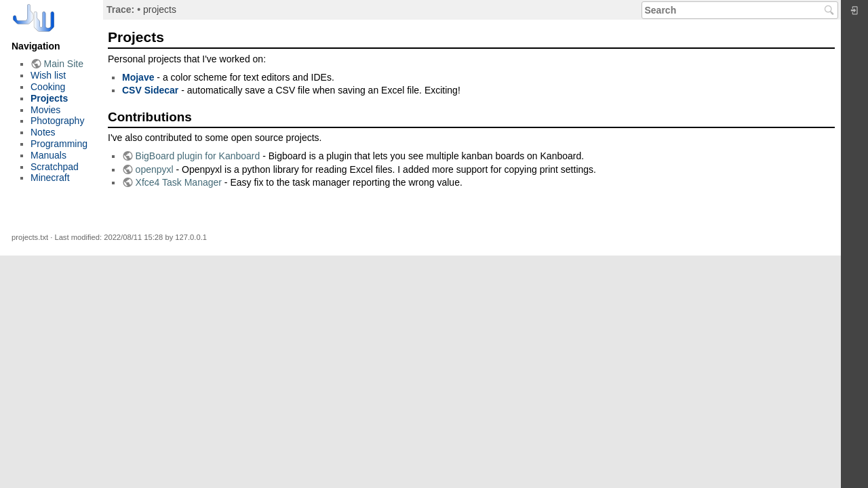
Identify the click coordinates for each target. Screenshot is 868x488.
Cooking (48, 87)
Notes (43, 132)
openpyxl (155, 169)
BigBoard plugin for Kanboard (198, 156)
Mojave (138, 77)
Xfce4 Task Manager (179, 182)
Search (831, 10)
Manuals (48, 155)
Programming (59, 144)
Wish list (48, 75)
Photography (57, 121)
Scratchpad (55, 167)
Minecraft (50, 178)
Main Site (64, 64)
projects (160, 9)
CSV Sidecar (150, 90)
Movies (45, 110)
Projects (49, 98)
